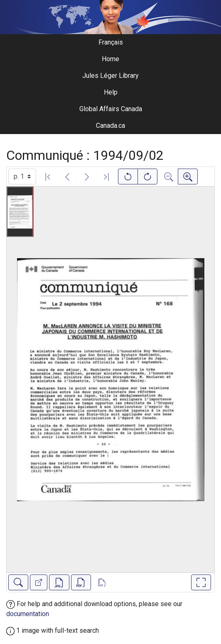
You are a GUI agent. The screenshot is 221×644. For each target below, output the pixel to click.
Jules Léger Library (110, 76)
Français (111, 42)
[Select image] (22, 177)
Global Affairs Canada (111, 109)
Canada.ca (110, 126)
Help (111, 92)
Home (110, 59)
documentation (28, 614)
